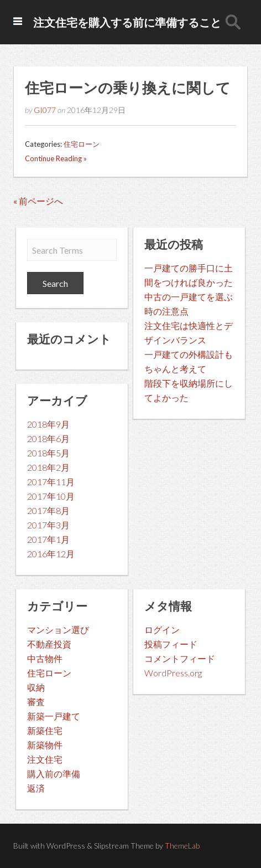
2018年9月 (48, 424)
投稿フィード (171, 644)
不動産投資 (49, 644)
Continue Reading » (56, 158)
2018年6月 (48, 438)
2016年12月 (51, 554)
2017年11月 (51, 482)
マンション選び (58, 630)
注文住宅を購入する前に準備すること (127, 22)
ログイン (162, 630)
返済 (36, 788)
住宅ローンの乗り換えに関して (128, 88)
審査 (36, 702)
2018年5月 (48, 453)
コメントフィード (180, 658)
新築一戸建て (54, 716)
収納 (36, 687)
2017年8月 (48, 510)
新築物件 (45, 745)
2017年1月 (48, 539)
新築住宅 (45, 730)
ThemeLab (182, 846)
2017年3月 (48, 525)
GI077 (45, 110)
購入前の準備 (54, 774)
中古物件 (45, 658)
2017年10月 (51, 496)
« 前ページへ (38, 201)
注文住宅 (45, 759)
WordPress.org (173, 673)
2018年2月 (48, 467)
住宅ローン (82, 144)
